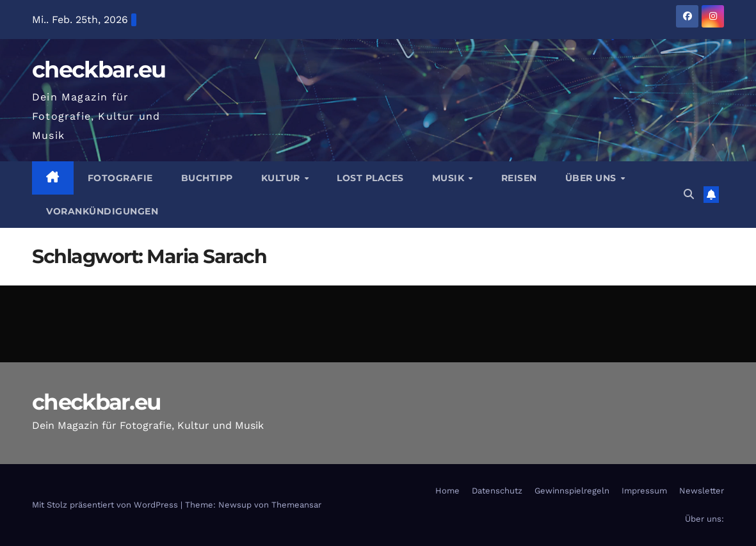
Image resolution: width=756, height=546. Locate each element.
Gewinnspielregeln (572, 491)
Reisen (519, 178)
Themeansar (296, 505)
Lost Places (370, 178)
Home (447, 491)
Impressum (644, 491)
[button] (689, 194)
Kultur (282, 178)
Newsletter (702, 491)
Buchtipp (207, 178)
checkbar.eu (99, 69)
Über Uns (592, 178)
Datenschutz (497, 491)
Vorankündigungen (102, 211)
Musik (450, 178)
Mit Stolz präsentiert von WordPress (106, 505)
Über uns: (704, 519)
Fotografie (120, 178)
